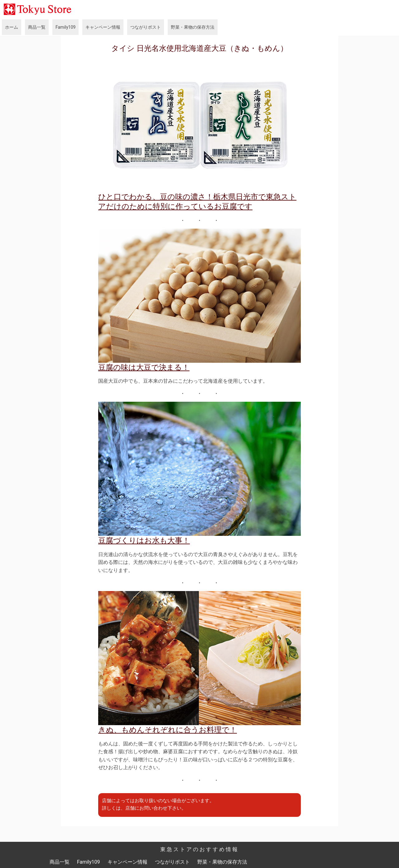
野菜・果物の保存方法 (193, 27)
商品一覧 (37, 27)
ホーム (12, 27)
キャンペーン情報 (103, 27)
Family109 (65, 27)
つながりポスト (146, 27)
